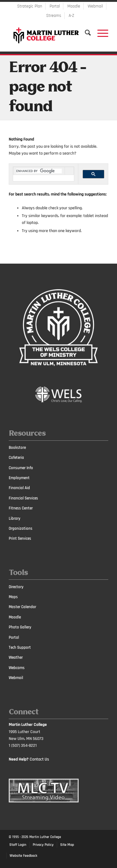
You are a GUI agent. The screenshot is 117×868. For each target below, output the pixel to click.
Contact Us (39, 759)
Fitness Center (21, 508)
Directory (16, 587)
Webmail (95, 6)
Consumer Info (21, 468)
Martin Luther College (45, 837)
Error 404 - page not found (47, 88)
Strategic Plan (30, 6)
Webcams (17, 668)
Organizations (21, 528)
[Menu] (100, 33)
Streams (54, 16)
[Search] (85, 33)
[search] (39, 171)
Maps (13, 597)
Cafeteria (16, 458)
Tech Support (20, 647)
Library (15, 518)
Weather (16, 657)
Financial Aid (19, 488)
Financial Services (23, 498)
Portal (55, 6)
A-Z (71, 16)
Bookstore (17, 448)
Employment (19, 478)
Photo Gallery (20, 627)
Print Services (20, 538)
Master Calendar (22, 607)
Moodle (74, 6)
